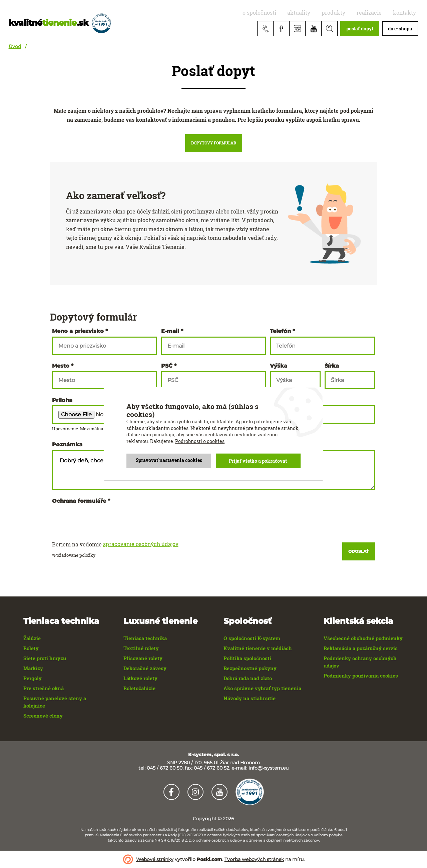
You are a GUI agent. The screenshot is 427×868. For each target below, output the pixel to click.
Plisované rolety (143, 658)
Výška (279, 366)
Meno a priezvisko (78, 331)
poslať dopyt (360, 29)
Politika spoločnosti (247, 658)
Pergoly (33, 678)
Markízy (33, 668)
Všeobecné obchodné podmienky (363, 638)
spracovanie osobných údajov (141, 544)
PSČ (167, 366)
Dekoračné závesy (145, 668)
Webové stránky (155, 859)
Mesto (61, 366)
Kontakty (407, 13)
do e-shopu (400, 29)
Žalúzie (32, 638)
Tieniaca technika (145, 638)
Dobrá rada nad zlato (248, 678)
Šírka (332, 366)
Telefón (280, 331)
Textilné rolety (141, 648)
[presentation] (103, 519)
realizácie (377, 13)
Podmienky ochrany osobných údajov (360, 662)
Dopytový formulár (214, 143)
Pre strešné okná (44, 688)
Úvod (15, 46)
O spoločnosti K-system (252, 638)
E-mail (170, 331)
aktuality (318, 13)
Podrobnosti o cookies (200, 441)
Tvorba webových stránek (254, 859)
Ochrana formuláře (79, 501)
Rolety (31, 648)
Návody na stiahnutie (250, 698)
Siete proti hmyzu (45, 658)
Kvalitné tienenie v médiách (258, 648)
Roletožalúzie (139, 688)
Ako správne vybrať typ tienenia (262, 688)
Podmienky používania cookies (361, 676)
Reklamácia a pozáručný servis (361, 648)
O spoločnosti (284, 13)
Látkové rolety (140, 678)
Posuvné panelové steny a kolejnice (55, 702)
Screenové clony (43, 716)
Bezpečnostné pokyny (250, 668)
